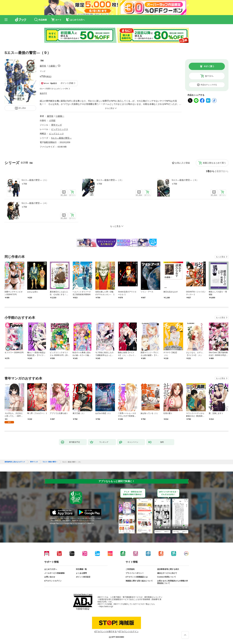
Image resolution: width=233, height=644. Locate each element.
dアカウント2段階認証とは (137, 577)
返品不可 (43, 93)
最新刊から (222, 171)
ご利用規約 (130, 569)
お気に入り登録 (182, 163)
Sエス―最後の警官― (61, 138)
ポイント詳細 (67, 83)
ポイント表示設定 (83, 577)
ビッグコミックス (60, 129)
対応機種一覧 (81, 569)
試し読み (22, 108)
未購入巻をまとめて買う (214, 163)
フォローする (59, 66)
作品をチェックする (209, 85)
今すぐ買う (209, 66)
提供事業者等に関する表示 (168, 569)
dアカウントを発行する (106, 631)
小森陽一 (53, 66)
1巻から (210, 171)
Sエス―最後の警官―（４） (35, 203)
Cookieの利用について (167, 577)
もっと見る (220, 257)
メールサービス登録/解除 (54, 573)
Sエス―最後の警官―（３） (185, 180)
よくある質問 (81, 573)
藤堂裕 (43, 66)
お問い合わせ (50, 577)
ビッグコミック (56, 134)
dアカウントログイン (53, 581)
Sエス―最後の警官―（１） (35, 180)
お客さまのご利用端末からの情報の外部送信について (173, 582)
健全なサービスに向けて (167, 573)
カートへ (209, 76)
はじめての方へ (51, 569)
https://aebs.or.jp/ (106, 606)
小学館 (52, 120)
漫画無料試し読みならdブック (15, 462)
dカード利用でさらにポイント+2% (54, 89)
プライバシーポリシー (135, 573)
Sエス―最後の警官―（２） (110, 180)
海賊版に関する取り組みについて (139, 581)
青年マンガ (56, 125)
